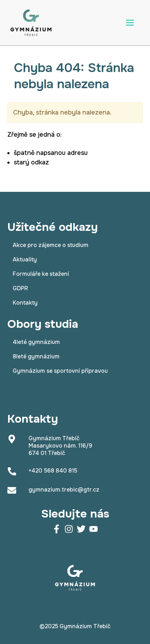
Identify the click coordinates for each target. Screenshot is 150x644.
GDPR (20, 288)
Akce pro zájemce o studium (51, 245)
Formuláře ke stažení (41, 274)
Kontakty (25, 303)
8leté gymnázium (36, 356)
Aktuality (25, 259)
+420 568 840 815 (53, 471)
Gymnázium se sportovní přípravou (60, 371)
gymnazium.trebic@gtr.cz (64, 490)
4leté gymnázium (36, 342)
